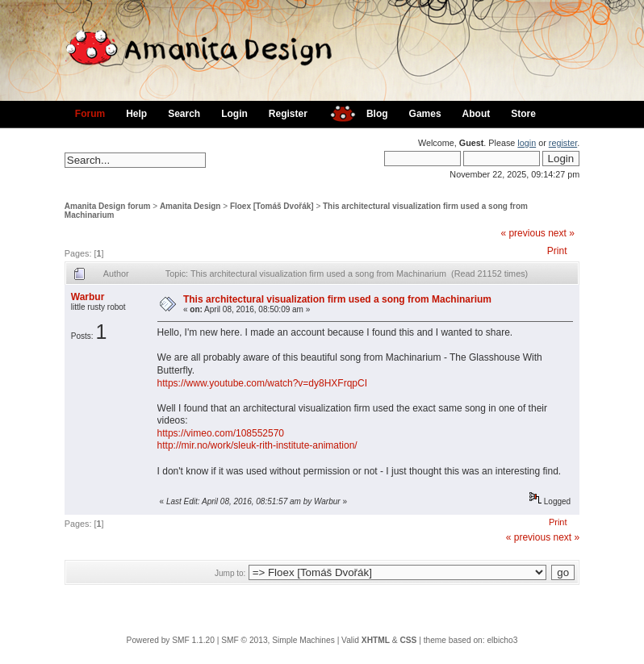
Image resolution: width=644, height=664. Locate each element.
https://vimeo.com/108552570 (221, 433)
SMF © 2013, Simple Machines (278, 640)
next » (561, 233)
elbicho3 (502, 640)
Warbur (88, 297)
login (527, 143)
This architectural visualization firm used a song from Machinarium (337, 299)
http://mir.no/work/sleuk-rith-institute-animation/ (257, 445)
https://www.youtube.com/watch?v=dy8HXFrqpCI (262, 383)
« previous (523, 233)
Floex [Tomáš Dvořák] (272, 206)
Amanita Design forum (108, 206)
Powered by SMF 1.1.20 (171, 640)
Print (557, 251)
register (563, 143)
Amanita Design (190, 206)
